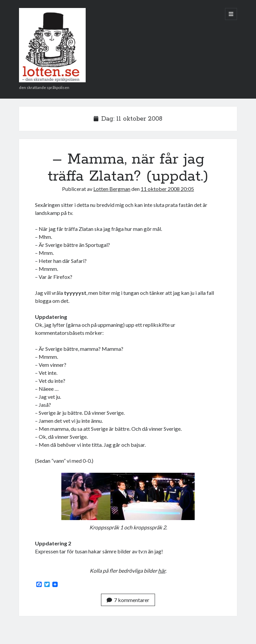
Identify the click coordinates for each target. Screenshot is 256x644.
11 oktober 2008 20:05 (167, 189)
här (162, 571)
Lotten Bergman (112, 189)
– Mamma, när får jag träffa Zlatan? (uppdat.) (128, 168)
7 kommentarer (128, 600)
